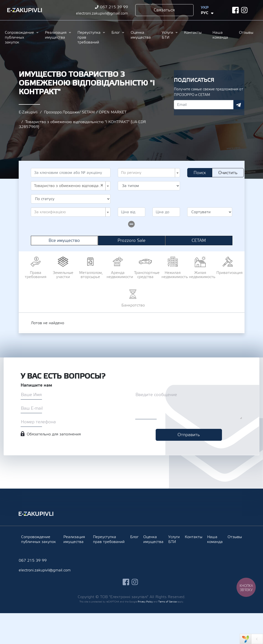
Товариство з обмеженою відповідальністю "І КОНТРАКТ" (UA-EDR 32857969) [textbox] (69, 186)
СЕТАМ (199, 241)
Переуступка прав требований (89, 37)
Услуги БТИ (167, 35)
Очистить (228, 173)
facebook (235, 10)
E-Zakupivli (28, 112)
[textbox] (148, 173)
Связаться (164, 10)
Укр (205, 8)
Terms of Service (167, 602)
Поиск (200, 173)
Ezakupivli (25, 10)
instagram (244, 10)
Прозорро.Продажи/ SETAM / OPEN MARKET (85, 112)
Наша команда (220, 35)
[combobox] (149, 173)
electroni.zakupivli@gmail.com (102, 13)
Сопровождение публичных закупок (19, 37)
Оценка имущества (141, 35)
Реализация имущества (56, 35)
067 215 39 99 (114, 7)
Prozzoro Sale (131, 241)
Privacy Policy (145, 602)
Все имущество (64, 241)
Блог (116, 33)
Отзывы (246, 33)
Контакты (193, 33)
